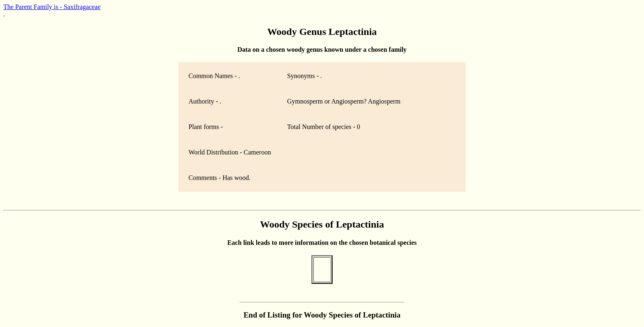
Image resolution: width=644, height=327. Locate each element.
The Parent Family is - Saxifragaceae (52, 7)
